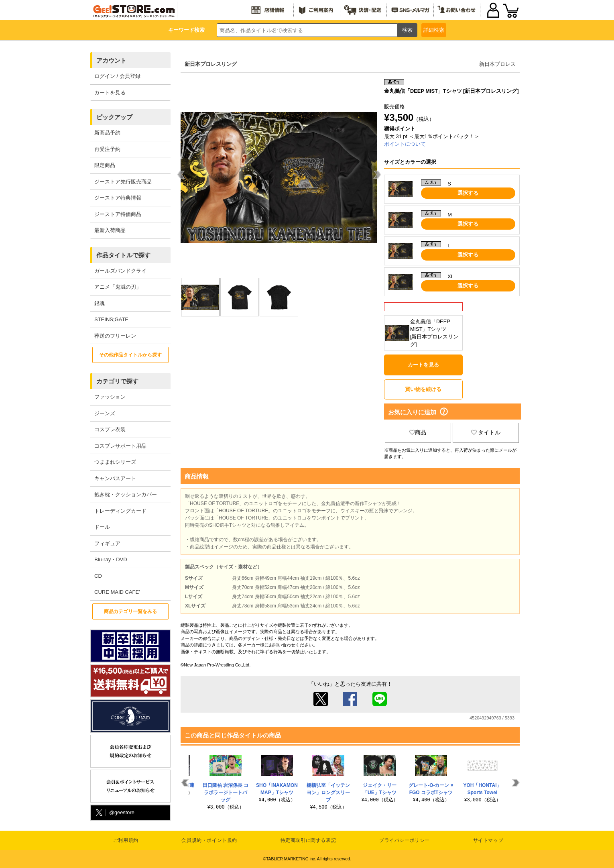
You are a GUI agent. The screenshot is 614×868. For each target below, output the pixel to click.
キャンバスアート (115, 478)
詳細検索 (434, 30)
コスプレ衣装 (110, 429)
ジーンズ (105, 413)
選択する (468, 193)
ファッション (110, 397)
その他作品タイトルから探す (130, 355)
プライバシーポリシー (405, 840)
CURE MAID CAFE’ (117, 592)
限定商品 (105, 165)
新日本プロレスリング (211, 64)
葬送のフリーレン (115, 336)
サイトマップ (488, 840)
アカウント (111, 60)
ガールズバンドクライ (120, 271)
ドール (102, 527)
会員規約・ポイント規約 (209, 840)
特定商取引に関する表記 (308, 840)
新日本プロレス (497, 64)
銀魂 (100, 303)
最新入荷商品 (110, 230)
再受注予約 (107, 149)
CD (98, 576)
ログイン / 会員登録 (117, 76)
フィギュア (107, 543)
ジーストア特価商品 (118, 214)
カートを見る (110, 93)
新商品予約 (107, 133)
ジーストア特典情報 (118, 198)
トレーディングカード (120, 511)
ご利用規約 (126, 840)
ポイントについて (405, 144)
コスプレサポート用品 (120, 446)
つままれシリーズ (115, 462)
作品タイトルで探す (123, 255)
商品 (418, 432)
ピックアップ (114, 117)
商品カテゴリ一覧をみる (130, 611)
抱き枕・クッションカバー (126, 494)
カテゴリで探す (117, 381)
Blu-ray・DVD (111, 559)
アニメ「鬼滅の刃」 (118, 287)
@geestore (114, 813)
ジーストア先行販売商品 (123, 182)
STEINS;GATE (111, 319)
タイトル (486, 432)
